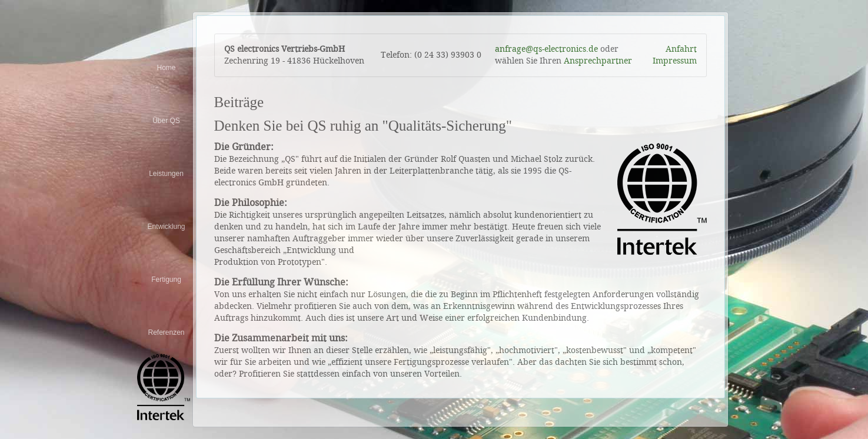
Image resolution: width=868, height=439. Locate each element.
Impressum (675, 61)
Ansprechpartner (598, 61)
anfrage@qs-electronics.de (546, 49)
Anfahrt (681, 49)
